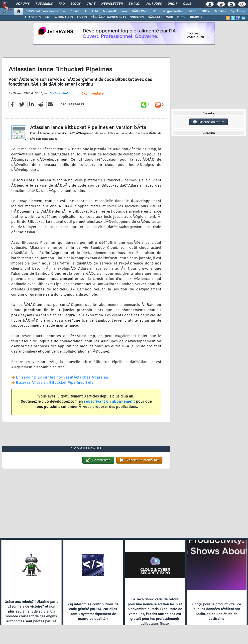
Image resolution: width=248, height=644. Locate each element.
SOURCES (137, 17)
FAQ (62, 4)
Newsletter (112, 4)
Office (206, 11)
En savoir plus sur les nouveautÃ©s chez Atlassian (62, 378)
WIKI (170, 17)
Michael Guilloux (62, 94)
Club (187, 4)
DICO (181, 17)
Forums (23, 4)
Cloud (75, 11)
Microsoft (109, 11)
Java (124, 11)
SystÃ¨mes (238, 11)
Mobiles (220, 11)
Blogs (76, 4)
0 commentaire (93, 94)
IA (85, 11)
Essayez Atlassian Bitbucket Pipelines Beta (55, 383)
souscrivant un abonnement (109, 402)
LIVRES (82, 17)
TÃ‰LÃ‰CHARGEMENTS (108, 17)
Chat (91, 4)
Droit (172, 4)
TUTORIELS (33, 17)
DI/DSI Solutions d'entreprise (46, 11)
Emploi (134, 4)
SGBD (192, 11)
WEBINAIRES (64, 17)
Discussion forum (209, 122)
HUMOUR (195, 17)
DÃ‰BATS (155, 17)
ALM (95, 11)
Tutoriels (44, 4)
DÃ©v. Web (140, 11)
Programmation (173, 11)
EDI (155, 11)
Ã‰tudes (154, 4)
